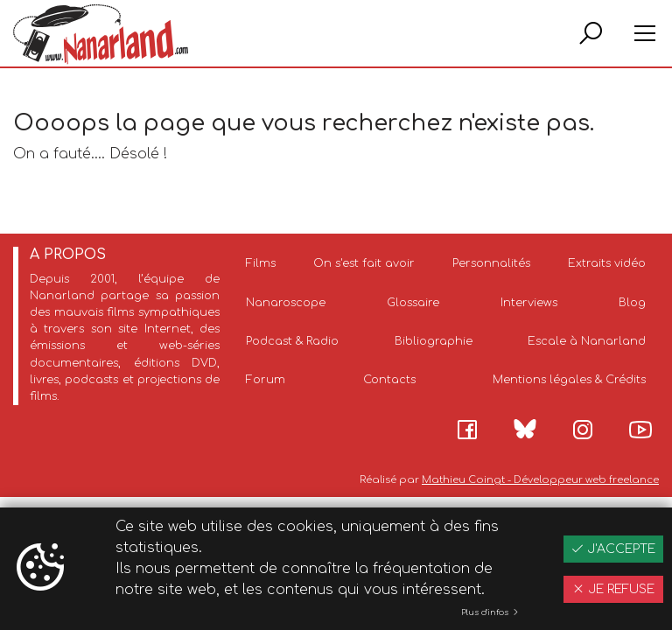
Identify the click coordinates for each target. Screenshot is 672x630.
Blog (632, 303)
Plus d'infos (490, 612)
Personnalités (491, 263)
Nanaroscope (286, 303)
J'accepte (613, 549)
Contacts (389, 380)
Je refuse (613, 589)
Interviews (529, 303)
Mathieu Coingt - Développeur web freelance (540, 480)
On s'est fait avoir (364, 263)
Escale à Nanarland (587, 341)
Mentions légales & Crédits (569, 380)
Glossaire (413, 303)
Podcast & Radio (292, 341)
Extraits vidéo (607, 263)
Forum (266, 380)
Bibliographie (434, 341)
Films (261, 263)
